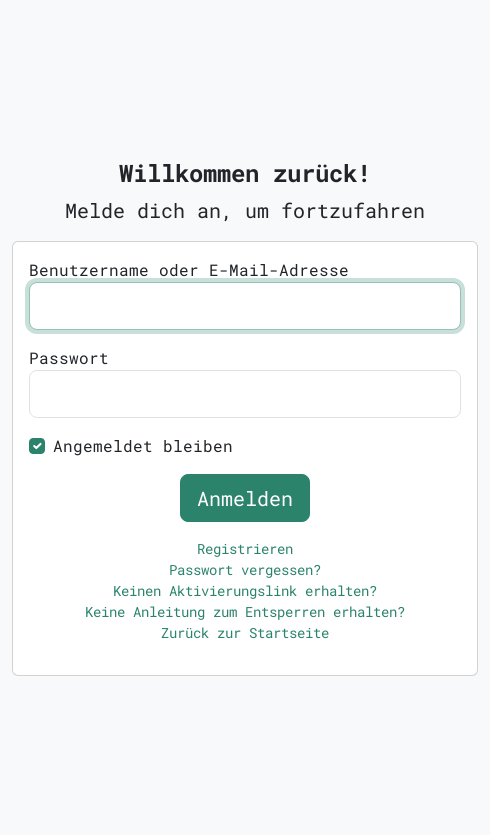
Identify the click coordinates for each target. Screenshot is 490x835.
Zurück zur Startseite (245, 632)
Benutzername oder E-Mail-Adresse (189, 269)
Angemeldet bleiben (143, 445)
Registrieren (245, 548)
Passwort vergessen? (245, 569)
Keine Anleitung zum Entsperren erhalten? (245, 611)
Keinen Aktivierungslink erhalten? (245, 590)
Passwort (69, 357)
